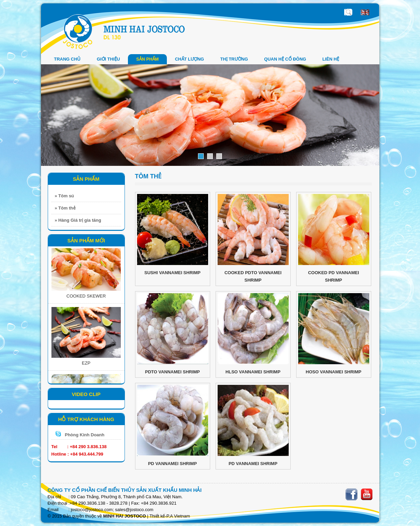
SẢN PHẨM (147, 59)
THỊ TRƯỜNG (234, 59)
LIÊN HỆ (331, 59)
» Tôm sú (64, 196)
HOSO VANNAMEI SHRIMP (333, 372)
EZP (86, 364)
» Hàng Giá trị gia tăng (78, 220)
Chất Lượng (190, 59)
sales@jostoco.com (134, 510)
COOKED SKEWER (86, 297)
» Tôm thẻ (65, 208)
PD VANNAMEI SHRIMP (172, 464)
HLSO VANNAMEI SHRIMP (253, 372)
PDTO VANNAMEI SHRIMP (172, 372)
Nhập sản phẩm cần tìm (349, 12)
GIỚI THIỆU (108, 59)
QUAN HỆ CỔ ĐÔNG (285, 59)
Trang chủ (68, 59)
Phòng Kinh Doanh (85, 435)
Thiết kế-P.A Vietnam (170, 516)
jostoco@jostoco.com (92, 510)
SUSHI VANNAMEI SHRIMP (173, 273)
